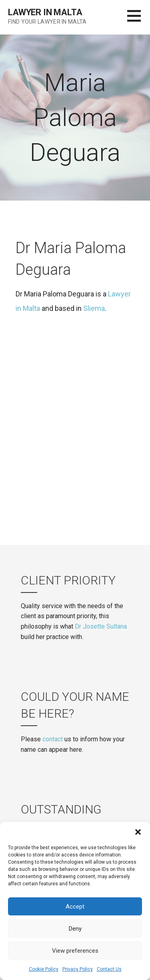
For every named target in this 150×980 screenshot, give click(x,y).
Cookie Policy (44, 969)
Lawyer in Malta (45, 12)
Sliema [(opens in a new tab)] (94, 308)
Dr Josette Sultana (101, 626)
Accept (75, 907)
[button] (138, 832)
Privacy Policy (78, 969)
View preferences (75, 951)
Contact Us (109, 969)
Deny (75, 929)
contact (53, 739)
